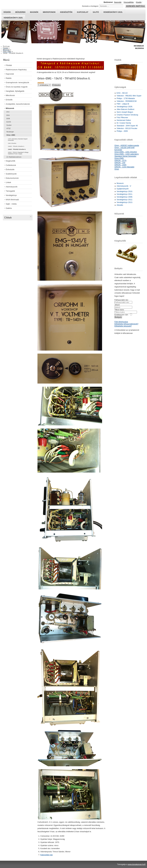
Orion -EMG (11, 135)
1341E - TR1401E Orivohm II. (17, 149)
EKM (8, 119)
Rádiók (7, 12)
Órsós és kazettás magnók (17, 87)
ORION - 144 (120, 163)
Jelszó (117, 305)
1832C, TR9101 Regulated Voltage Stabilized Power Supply (18, 153)
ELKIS (9, 122)
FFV (8, 112)
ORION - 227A (120, 160)
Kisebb (139, 2)
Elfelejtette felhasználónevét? (126, 324)
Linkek (8, 182)
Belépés (118, 317)
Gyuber (9, 125)
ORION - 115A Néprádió (124, 167)
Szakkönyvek (11, 174)
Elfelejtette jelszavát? (123, 326)
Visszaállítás (129, 2)
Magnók (34, 12)
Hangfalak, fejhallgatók (15, 91)
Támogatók (10, 191)
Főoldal (9, 65)
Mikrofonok (49, 12)
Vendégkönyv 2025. (13, 18)
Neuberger (10, 132)
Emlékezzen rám (121, 315)
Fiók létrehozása (121, 322)
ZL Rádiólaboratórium (14, 157)
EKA (8, 115)
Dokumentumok (12, 178)
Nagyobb (118, 2)
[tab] (31, 216)
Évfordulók (10, 169)
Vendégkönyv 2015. (113, 12)
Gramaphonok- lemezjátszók (17, 82)
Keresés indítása (135, 6)
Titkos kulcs (119, 310)
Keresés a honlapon (90, 6)
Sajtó (96, 12)
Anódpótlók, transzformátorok (18, 104)
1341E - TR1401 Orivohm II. (16, 146)
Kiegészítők (66, 12)
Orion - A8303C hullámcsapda (127, 145)
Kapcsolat (83, 12)
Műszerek (20, 12)
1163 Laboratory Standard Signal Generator (18, 140)
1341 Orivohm (12, 143)
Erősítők (9, 100)
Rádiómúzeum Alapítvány (16, 70)
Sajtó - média (11, 204)
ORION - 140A (120, 165)
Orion (117, 169)
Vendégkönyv (11, 195)
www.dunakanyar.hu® (137, 864)
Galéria (9, 208)
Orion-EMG (119, 158)
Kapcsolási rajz (47, 855)
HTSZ (8, 128)
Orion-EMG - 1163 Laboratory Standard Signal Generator (127, 155)
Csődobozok (11, 165)
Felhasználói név (121, 300)
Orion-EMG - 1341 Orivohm (126, 152)
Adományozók (12, 187)
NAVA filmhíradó (12, 200)
